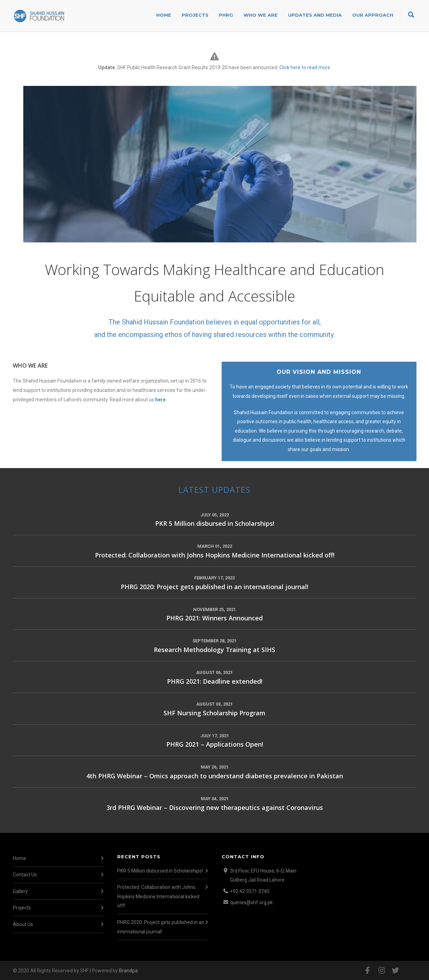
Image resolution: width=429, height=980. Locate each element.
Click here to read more (305, 67)
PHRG (226, 15)
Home (164, 15)
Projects (195, 15)
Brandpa (128, 971)
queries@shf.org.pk (251, 902)
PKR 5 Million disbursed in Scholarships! (160, 871)
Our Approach (373, 15)
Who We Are (261, 15)
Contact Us (25, 875)
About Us (23, 924)
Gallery (20, 891)
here (160, 400)
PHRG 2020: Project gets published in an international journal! (161, 927)
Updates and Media (315, 15)
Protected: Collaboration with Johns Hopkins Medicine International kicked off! (158, 896)
